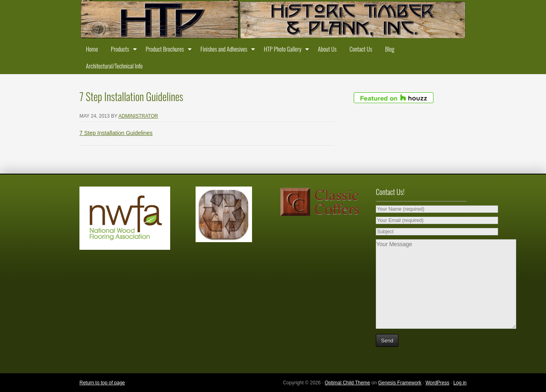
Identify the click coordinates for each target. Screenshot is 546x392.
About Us (327, 49)
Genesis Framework (400, 383)
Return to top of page (102, 383)
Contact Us (361, 49)
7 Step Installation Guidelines (116, 133)
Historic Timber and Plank (273, 20)
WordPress (437, 383)
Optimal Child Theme (347, 383)
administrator (138, 116)
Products (122, 50)
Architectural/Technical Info (114, 66)
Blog (390, 49)
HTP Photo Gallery (284, 50)
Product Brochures (167, 50)
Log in (460, 383)
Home (92, 49)
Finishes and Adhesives (226, 50)
